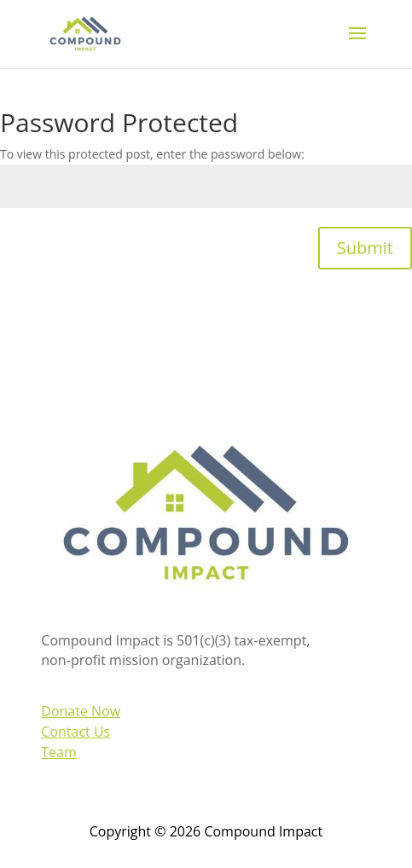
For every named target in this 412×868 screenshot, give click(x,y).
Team (59, 752)
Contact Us (75, 732)
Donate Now (81, 711)
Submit (365, 248)
